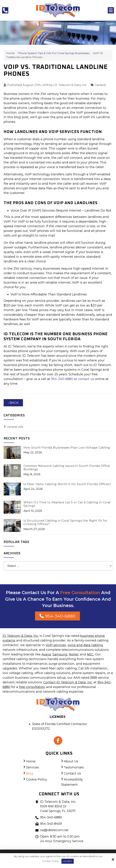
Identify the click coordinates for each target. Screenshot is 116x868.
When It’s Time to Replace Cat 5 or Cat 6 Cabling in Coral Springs (67, 504)
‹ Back (13, 403)
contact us (86, 379)
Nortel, (74, 654)
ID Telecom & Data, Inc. (21, 636)
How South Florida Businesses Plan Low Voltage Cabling (67, 448)
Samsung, (60, 654)
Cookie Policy (51, 861)
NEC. (90, 654)
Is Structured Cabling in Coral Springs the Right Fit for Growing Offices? (66, 522)
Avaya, (47, 654)
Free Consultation (80, 593)
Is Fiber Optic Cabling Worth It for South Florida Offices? (67, 484)
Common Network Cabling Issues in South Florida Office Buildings (67, 468)
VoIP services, (56, 645)
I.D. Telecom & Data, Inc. (70, 85)
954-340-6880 (62, 379)
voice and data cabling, (86, 645)
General (100, 85)
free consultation (32, 687)
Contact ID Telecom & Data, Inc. (68, 682)
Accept (68, 861)
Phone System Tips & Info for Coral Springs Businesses (54, 53)
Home (10, 53)
